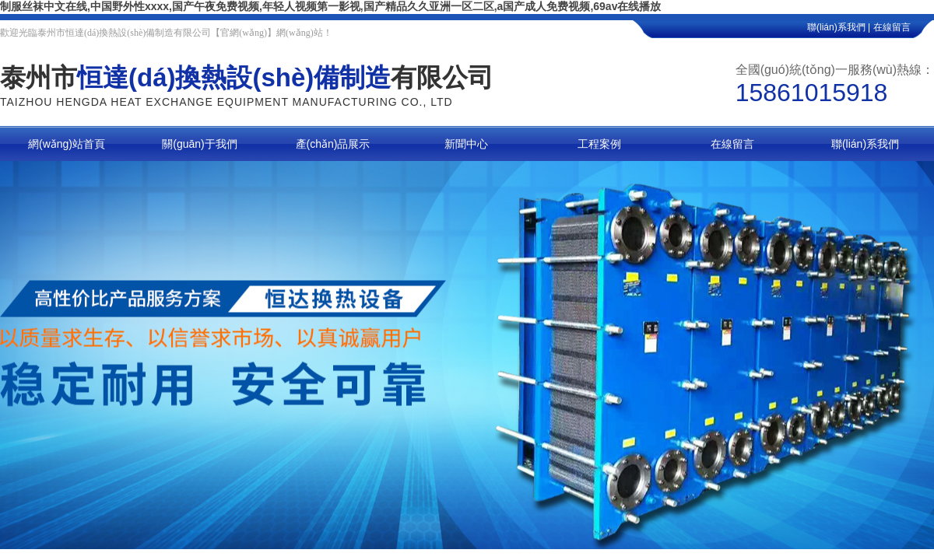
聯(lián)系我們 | (839, 27)
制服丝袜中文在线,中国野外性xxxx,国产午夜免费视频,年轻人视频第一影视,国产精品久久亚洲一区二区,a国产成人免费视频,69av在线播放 (330, 6)
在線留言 (904, 27)
